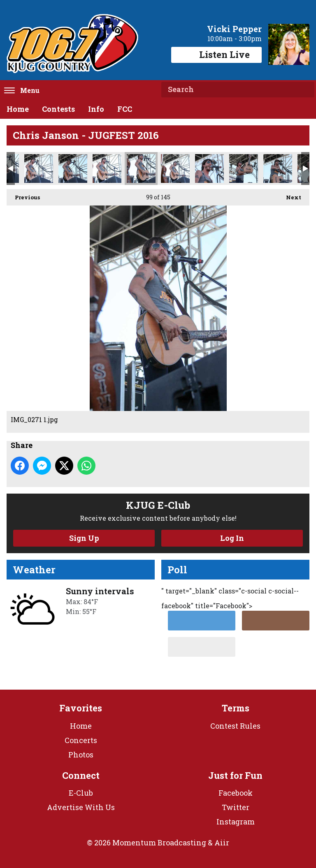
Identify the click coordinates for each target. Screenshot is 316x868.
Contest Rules (235, 726)
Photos (81, 755)
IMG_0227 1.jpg (39, 169)
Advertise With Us (81, 807)
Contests (58, 109)
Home (18, 109)
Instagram (236, 822)
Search (305, 90)
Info (96, 109)
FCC (125, 109)
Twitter (236, 807)
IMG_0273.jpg (175, 169)
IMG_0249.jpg (107, 169)
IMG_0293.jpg (244, 169)
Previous (23, 195)
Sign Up (84, 538)
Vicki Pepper (234, 29)
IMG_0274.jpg (209, 169)
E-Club (81, 793)
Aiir (222, 843)
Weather (34, 570)
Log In (232, 538)
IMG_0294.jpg (278, 169)
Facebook (236, 793)
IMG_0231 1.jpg (73, 169)
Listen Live (216, 54)
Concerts (81, 740)
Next (289, 195)
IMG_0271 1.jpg (141, 169)
